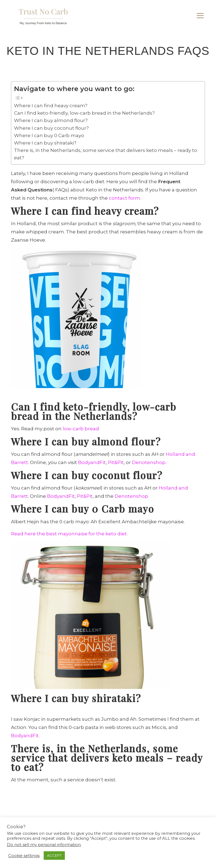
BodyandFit (92, 462)
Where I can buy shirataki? (45, 143)
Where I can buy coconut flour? (51, 128)
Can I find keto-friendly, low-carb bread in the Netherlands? (84, 113)
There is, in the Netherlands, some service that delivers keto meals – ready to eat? (106, 154)
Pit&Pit (116, 462)
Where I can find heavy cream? (51, 106)
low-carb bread (81, 429)
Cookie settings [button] (24, 856)
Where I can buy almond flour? (51, 120)
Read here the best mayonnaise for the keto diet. (69, 534)
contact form (124, 198)
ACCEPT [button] (54, 855)
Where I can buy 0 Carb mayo (49, 135)
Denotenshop (149, 462)
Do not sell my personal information (44, 845)
